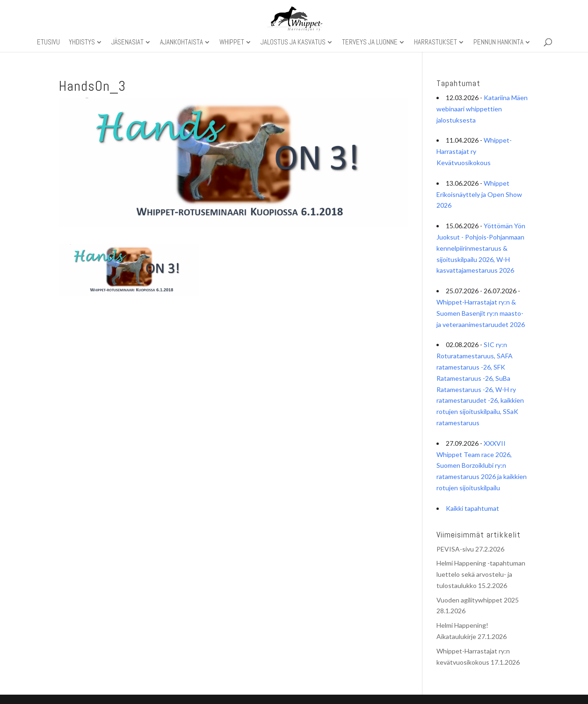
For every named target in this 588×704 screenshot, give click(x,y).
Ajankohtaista (181, 43)
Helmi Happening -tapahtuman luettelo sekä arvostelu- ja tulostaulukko (481, 574)
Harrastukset (436, 43)
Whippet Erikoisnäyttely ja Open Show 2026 (479, 194)
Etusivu (48, 43)
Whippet (232, 43)
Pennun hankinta (498, 43)
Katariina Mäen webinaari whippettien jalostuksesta (482, 109)
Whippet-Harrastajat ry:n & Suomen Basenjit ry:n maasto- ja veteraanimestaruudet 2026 (481, 313)
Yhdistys (82, 43)
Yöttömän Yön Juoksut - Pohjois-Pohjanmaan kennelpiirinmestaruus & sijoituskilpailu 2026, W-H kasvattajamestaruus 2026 (481, 248)
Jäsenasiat (127, 43)
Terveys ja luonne (370, 43)
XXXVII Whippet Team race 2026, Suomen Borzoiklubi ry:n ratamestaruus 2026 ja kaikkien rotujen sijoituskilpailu (482, 465)
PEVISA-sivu (455, 549)
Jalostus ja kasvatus (293, 43)
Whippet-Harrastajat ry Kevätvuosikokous (474, 151)
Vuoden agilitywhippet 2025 (478, 600)
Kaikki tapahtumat (472, 508)
